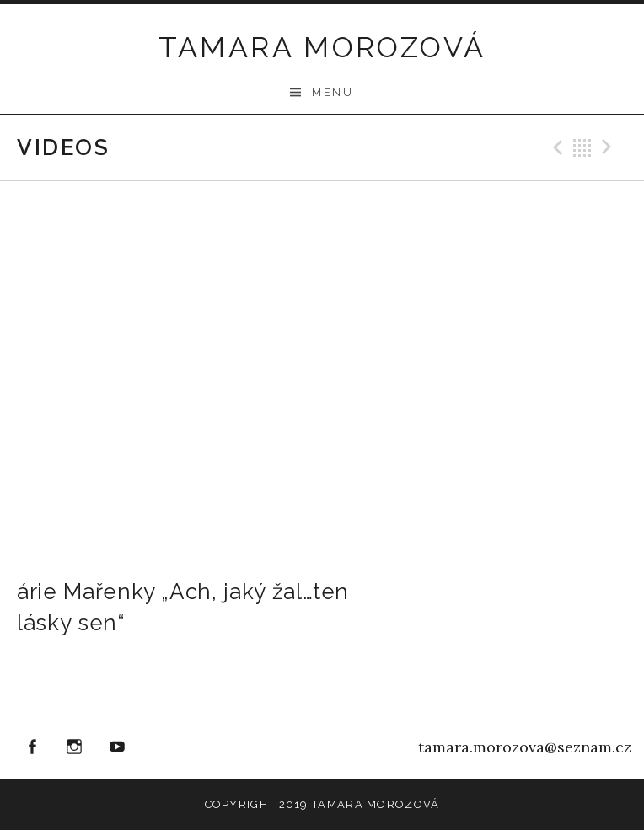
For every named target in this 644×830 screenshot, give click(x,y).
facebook (32, 747)
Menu (333, 92)
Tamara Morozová (322, 47)
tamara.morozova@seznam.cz (525, 747)
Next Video (609, 147)
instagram (75, 747)
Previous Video (555, 147)
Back (582, 147)
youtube (117, 747)
